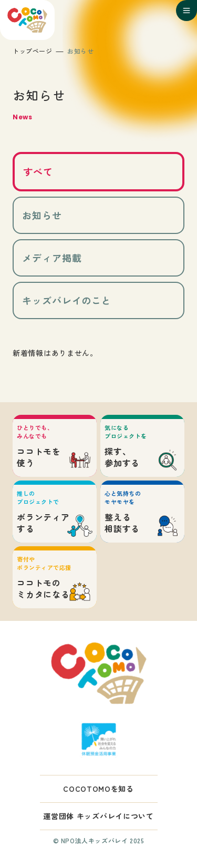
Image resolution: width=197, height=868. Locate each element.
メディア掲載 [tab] (52, 258)
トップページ (33, 51)
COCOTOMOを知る (98, 789)
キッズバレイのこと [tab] (67, 300)
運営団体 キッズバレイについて (98, 816)
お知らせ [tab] (42, 215)
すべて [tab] (38, 171)
